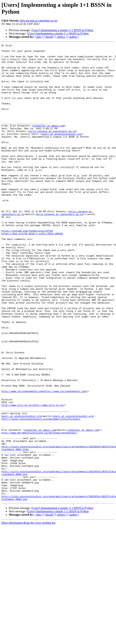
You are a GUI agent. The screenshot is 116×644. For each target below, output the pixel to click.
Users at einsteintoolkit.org (21, 491)
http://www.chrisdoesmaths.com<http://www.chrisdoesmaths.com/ (44, 461)
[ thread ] (49, 37)
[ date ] (39, 37)
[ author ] (73, 37)
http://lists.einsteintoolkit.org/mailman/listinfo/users (41, 494)
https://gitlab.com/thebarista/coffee (27, 268)
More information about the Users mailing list (28, 614)
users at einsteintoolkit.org (61, 152)
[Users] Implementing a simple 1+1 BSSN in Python (62, 30)
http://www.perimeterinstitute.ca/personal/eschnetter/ (39, 511)
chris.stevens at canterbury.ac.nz (38, 21)
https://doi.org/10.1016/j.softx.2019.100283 (32, 272)
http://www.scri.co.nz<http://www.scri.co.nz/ (33, 477)
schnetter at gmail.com (49, 142)
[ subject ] (61, 37)
